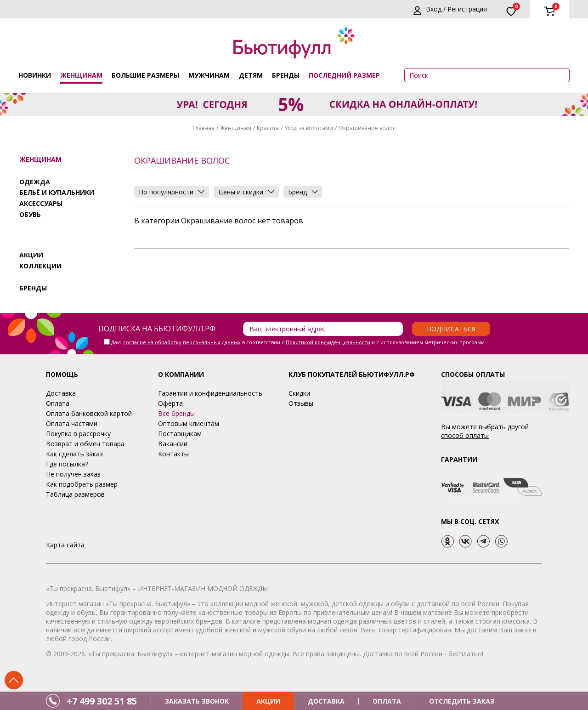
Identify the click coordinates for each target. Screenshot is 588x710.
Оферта (170, 403)
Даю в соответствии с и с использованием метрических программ (298, 342)
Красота (268, 128)
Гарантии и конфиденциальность (210, 393)
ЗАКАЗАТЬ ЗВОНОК (197, 701)
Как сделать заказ (74, 454)
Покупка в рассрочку (78, 434)
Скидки (299, 393)
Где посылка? (67, 464)
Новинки (35, 75)
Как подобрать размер (82, 484)
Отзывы (301, 403)
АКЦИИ (268, 701)
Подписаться (451, 329)
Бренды (286, 75)
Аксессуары (41, 203)
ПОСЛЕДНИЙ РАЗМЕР (344, 75)
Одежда (35, 182)
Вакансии (173, 444)
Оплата (58, 403)
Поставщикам (180, 434)
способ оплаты (465, 435)
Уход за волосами (309, 128)
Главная (204, 128)
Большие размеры (145, 75)
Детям (251, 75)
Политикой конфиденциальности (328, 342)
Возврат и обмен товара (85, 444)
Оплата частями (72, 423)
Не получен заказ (73, 474)
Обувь (30, 214)
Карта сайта (65, 545)
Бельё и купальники (57, 192)
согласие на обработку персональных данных (182, 342)
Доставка (61, 393)
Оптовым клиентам (189, 423)
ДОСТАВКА (326, 701)
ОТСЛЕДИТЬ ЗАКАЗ (462, 701)
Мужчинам (209, 75)
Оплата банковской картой (89, 413)
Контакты (173, 454)
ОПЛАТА (387, 701)
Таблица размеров (75, 494)
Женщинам (81, 75)
